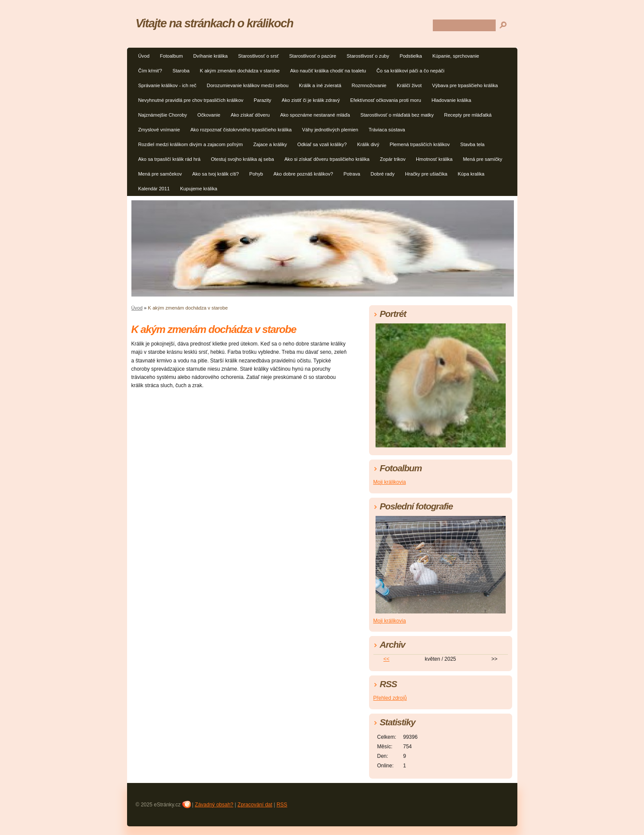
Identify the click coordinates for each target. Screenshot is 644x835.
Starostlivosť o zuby (368, 56)
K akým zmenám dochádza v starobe (240, 71)
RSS (282, 805)
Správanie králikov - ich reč (167, 85)
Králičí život (409, 85)
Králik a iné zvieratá (320, 85)
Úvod (144, 56)
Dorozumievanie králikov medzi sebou (248, 85)
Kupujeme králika (199, 189)
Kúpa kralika (471, 174)
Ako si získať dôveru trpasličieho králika (327, 159)
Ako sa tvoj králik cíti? (216, 174)
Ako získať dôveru (250, 115)
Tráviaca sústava (387, 130)
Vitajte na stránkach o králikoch (214, 23)
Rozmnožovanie (369, 85)
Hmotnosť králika (434, 159)
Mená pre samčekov (160, 174)
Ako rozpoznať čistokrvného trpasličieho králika (241, 130)
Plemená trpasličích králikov (420, 144)
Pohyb (256, 174)
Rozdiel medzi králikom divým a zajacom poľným (191, 144)
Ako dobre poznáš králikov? (303, 174)
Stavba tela (472, 144)
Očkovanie (209, 115)
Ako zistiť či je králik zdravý (311, 100)
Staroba (181, 71)
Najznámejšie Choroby (163, 115)
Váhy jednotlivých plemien (330, 130)
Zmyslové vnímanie (159, 130)
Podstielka (411, 56)
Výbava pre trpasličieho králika (465, 85)
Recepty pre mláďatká (468, 115)
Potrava (352, 174)
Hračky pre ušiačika (426, 174)
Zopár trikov (393, 159)
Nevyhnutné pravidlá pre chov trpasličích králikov (191, 100)
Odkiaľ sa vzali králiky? (322, 144)
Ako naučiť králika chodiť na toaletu (328, 71)
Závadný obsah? (214, 805)
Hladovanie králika (451, 100)
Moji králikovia (390, 482)
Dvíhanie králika (210, 56)
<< (386, 659)
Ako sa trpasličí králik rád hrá (170, 159)
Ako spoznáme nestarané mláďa (315, 115)
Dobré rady (383, 174)
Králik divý (368, 144)
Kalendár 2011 (154, 189)
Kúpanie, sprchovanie (456, 56)
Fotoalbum (172, 56)
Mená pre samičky (482, 159)
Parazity (262, 100)
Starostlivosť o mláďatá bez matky (397, 115)
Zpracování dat (255, 805)
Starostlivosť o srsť (258, 56)
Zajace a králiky (270, 144)
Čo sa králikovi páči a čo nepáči (410, 71)
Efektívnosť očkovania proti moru (386, 100)
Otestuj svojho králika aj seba (242, 159)
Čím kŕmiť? (150, 71)
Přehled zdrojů (390, 698)
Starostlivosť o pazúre (313, 56)
